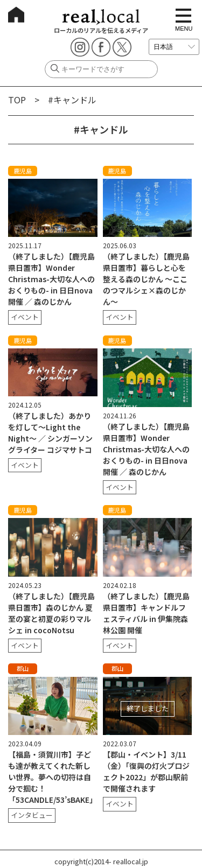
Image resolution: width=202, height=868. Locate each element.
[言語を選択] (174, 47)
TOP (17, 100)
